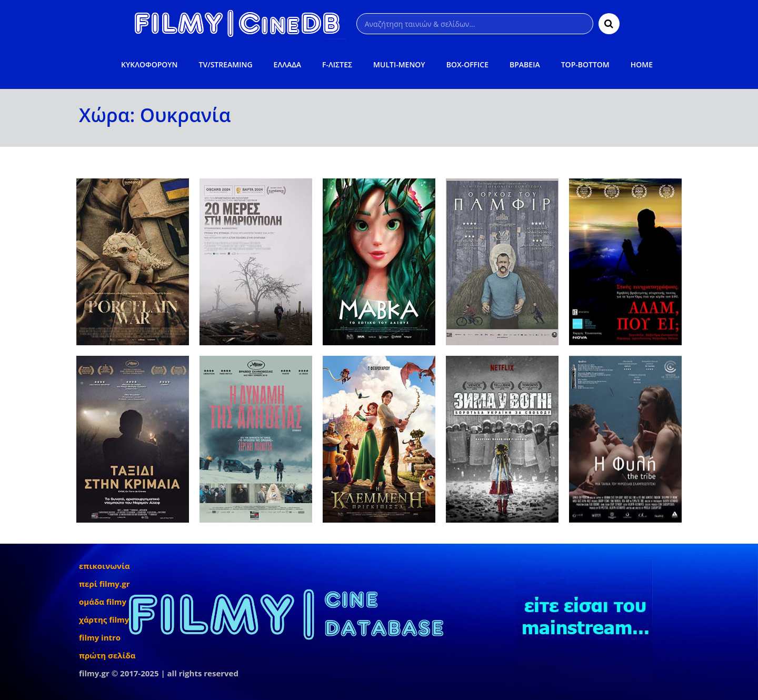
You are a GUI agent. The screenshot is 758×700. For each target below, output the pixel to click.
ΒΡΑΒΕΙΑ (525, 64)
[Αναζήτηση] (475, 24)
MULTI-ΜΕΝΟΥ (399, 64)
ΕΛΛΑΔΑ (288, 64)
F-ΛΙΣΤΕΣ (337, 64)
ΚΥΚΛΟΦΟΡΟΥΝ (149, 64)
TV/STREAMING (226, 64)
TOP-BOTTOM (585, 64)
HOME (642, 64)
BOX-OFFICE (467, 64)
